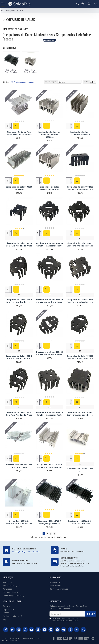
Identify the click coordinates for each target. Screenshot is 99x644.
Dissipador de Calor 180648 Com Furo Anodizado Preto (80, 301)
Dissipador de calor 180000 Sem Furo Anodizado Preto (80, 414)
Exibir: (87, 82)
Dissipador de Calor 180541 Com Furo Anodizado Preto (19, 414)
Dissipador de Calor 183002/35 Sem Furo (49, 188)
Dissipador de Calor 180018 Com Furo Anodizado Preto (49, 414)
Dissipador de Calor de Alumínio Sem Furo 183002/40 (49, 135)
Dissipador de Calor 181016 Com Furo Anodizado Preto (19, 244)
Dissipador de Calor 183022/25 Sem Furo (80, 133)
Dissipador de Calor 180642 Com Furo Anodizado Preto (19, 357)
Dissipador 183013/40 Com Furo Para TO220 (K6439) (49, 466)
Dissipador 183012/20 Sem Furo (80, 470)
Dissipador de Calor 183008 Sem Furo (19, 188)
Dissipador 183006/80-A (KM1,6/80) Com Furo (49, 522)
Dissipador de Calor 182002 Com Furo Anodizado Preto (80, 188)
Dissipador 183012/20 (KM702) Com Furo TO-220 (19, 522)
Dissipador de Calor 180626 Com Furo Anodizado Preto (49, 353)
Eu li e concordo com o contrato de (64, 619)
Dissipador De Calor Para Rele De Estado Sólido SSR (19, 133)
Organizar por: (51, 82)
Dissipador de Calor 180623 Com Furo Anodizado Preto (80, 357)
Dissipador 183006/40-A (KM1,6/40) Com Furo (80, 522)
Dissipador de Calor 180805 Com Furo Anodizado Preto (49, 244)
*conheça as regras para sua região (26, 552)
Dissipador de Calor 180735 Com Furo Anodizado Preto (80, 244)
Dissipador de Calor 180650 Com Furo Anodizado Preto (49, 301)
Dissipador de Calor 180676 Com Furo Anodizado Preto (19, 301)
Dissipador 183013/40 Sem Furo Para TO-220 (19, 466)
